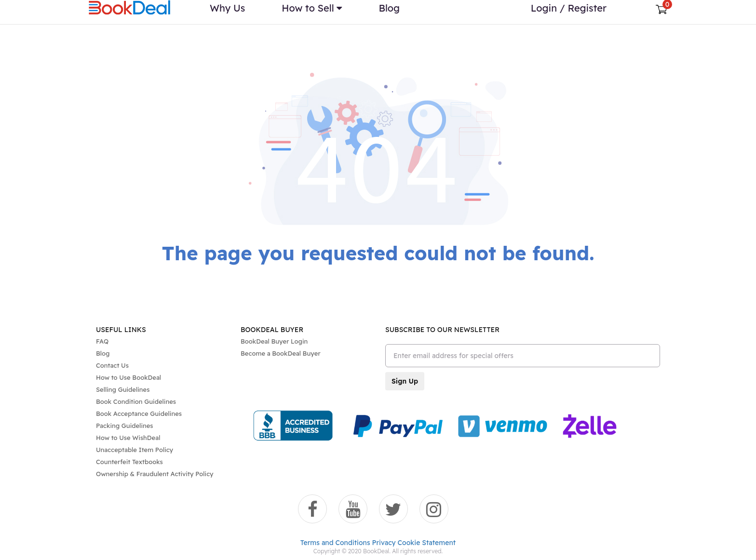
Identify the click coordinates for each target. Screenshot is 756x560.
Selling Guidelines (123, 389)
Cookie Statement (427, 543)
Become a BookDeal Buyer (281, 353)
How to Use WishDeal (128, 438)
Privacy (384, 543)
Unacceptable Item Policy (135, 450)
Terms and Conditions (335, 543)
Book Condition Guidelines (136, 401)
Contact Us (112, 365)
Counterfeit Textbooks (129, 462)
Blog (103, 353)
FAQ (102, 341)
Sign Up (405, 381)
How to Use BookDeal (128, 377)
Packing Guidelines (125, 426)
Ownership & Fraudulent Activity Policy (155, 474)
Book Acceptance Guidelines (139, 413)
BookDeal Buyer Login (274, 341)
